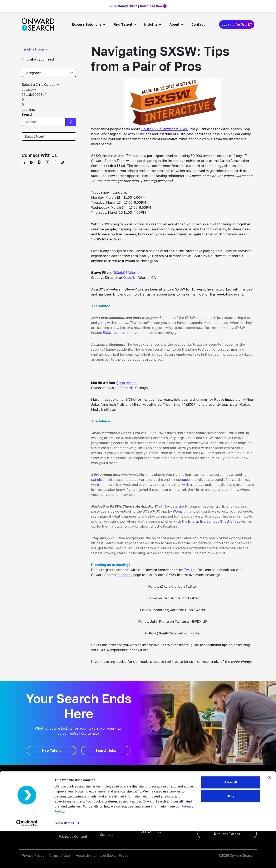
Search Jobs (110, 786)
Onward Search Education (160, 789)
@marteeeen (126, 383)
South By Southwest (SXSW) (165, 129)
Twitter (189, 570)
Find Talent (123, 24)
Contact (198, 24)
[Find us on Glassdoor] (39, 162)
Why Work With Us (115, 794)
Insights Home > (34, 49)
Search (27, 114)
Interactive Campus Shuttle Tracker (217, 521)
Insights (151, 24)
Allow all (231, 819)
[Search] (71, 122)
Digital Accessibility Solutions (74, 801)
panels (96, 480)
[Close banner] (270, 815)
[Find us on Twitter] (47, 162)
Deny (231, 833)
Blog (104, 778)
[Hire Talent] (51, 750)
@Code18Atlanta (126, 273)
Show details (64, 860)
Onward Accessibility (156, 783)
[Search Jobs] (106, 750)
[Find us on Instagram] (62, 162)
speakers (190, 480)
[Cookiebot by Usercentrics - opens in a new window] (27, 860)
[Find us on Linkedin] (23, 162)
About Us (108, 802)
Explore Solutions (87, 24)
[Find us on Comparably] (31, 162)
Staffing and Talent (74, 778)
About (174, 24)
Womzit (179, 511)
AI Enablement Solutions (71, 788)
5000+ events (114, 333)
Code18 (129, 278)
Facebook (124, 575)
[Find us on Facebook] (55, 162)
